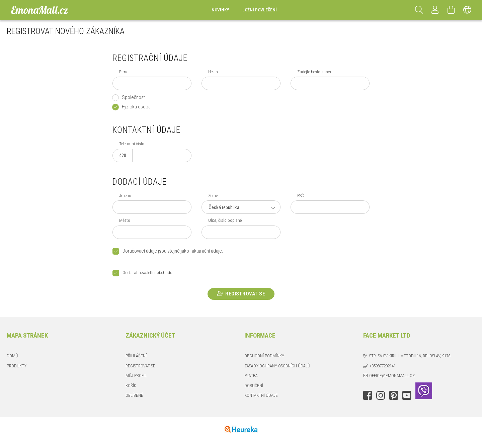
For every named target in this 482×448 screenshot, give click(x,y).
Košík (131, 386)
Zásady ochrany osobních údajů (277, 366)
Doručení (254, 386)
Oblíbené (134, 395)
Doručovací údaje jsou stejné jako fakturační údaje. (173, 251)
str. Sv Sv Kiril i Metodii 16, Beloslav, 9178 (410, 356)
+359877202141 (382, 366)
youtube (407, 395)
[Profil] (435, 10)
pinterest (394, 395)
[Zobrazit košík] (451, 10)
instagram (381, 395)
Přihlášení (136, 356)
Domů (12, 356)
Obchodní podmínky (264, 356)
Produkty (17, 366)
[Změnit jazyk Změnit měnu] (467, 10)
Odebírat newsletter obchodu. (148, 273)
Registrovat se (245, 294)
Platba (251, 376)
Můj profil (136, 376)
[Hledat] (419, 10)
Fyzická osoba (136, 107)
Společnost (133, 97)
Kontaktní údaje (261, 395)
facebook (368, 395)
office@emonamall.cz (392, 376)
